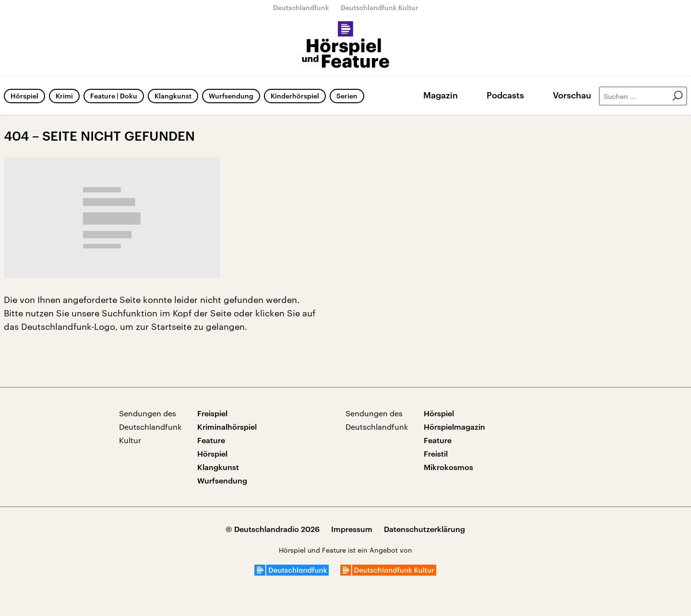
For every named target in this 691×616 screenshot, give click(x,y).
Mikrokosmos (448, 467)
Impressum (352, 529)
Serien (347, 96)
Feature (211, 440)
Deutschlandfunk (301, 7)
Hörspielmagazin (454, 427)
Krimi (64, 96)
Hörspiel (24, 96)
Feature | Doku (114, 96)
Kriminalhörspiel (227, 427)
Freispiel (212, 413)
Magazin (441, 95)
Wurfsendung (231, 96)
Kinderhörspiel (295, 96)
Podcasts (505, 95)
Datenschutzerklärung (424, 529)
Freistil (436, 453)
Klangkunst (173, 96)
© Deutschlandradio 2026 (273, 529)
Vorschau (572, 95)
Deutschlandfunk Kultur (380, 7)
